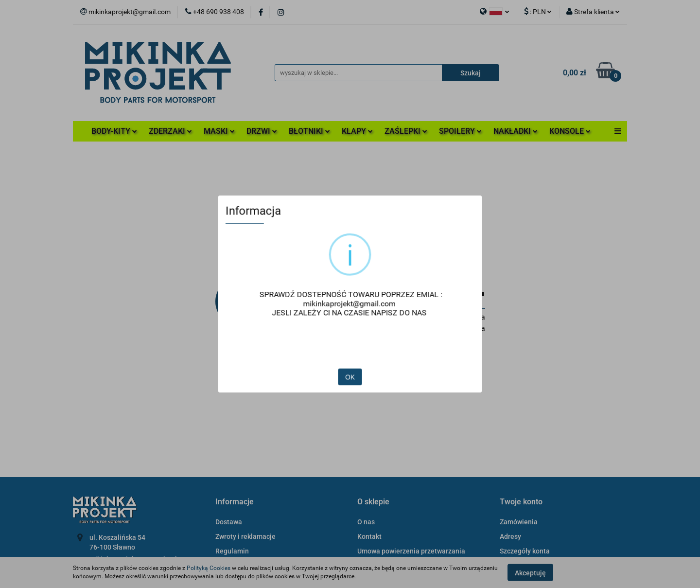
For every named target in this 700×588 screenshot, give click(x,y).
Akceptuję (530, 572)
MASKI (219, 131)
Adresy (510, 536)
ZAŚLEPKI (406, 131)
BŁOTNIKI (309, 131)
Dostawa (229, 522)
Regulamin (232, 551)
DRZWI (262, 131)
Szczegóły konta (525, 551)
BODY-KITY (114, 131)
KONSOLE (570, 131)
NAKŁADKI (516, 131)
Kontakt (369, 536)
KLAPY (357, 131)
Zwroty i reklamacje (245, 536)
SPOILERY (460, 131)
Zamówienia (519, 522)
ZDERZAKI (170, 131)
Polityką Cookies (209, 568)
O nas (366, 522)
